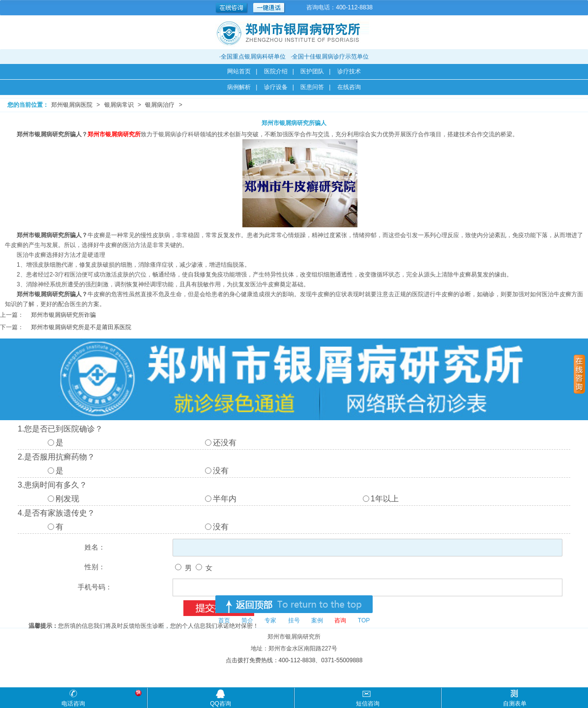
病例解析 (239, 87)
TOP (364, 620)
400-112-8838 (354, 7)
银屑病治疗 (160, 105)
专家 (270, 620)
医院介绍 (276, 71)
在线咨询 (349, 87)
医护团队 (312, 71)
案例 (317, 620)
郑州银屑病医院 (72, 105)
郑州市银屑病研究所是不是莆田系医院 (81, 327)
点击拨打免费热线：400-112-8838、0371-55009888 (294, 660)
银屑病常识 (119, 105)
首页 (224, 620)
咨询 (340, 620)
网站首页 (239, 71)
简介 (247, 620)
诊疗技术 (349, 71)
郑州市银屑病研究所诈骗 (63, 315)
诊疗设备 (276, 87)
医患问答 (312, 87)
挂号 (294, 620)
